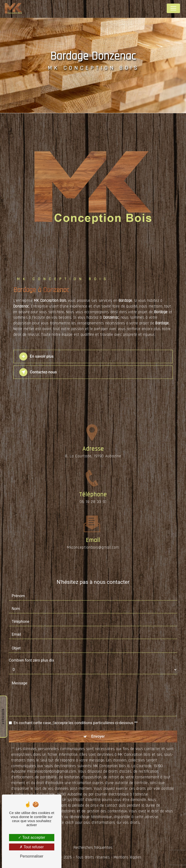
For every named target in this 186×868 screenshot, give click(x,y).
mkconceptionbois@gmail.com (93, 539)
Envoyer (98, 736)
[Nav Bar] (173, 8)
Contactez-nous (38, 372)
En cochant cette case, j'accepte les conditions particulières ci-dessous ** (76, 723)
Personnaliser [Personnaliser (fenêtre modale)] (32, 856)
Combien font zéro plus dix (31, 660)
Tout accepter (32, 837)
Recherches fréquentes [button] (93, 848)
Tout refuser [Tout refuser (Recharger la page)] (32, 847)
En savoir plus (37, 356)
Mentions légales (127, 857)
